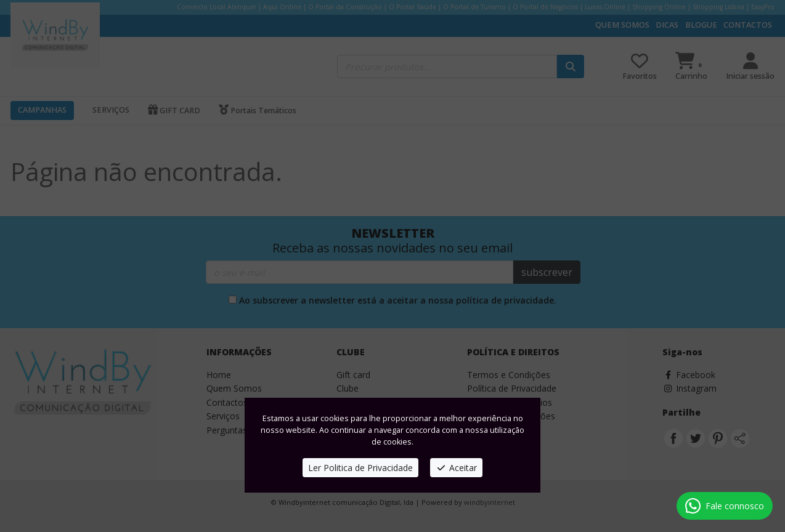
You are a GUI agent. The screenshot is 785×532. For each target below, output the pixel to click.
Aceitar (456, 468)
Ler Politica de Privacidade (360, 468)
